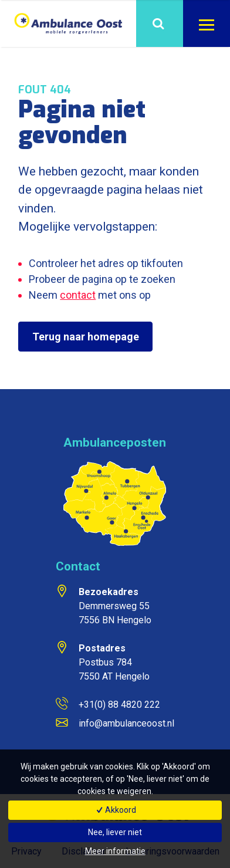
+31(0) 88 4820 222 (119, 705)
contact (78, 295)
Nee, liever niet (115, 832)
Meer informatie (115, 851)
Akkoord (115, 810)
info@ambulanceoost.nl (126, 723)
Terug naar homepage (86, 337)
